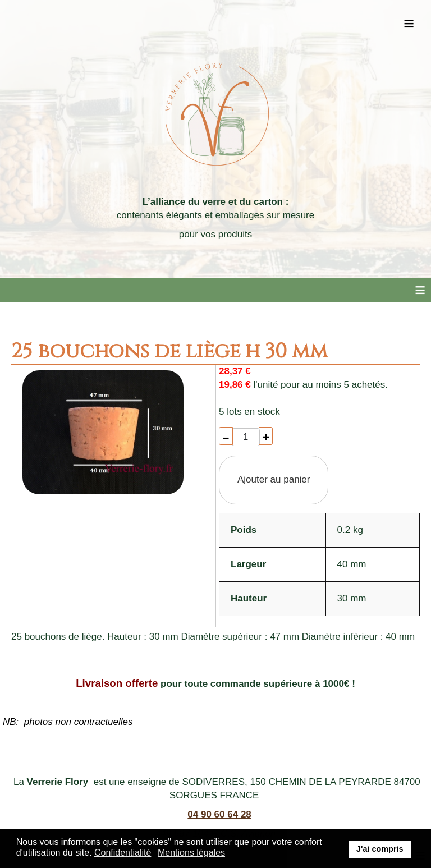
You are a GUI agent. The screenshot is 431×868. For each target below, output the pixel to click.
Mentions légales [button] (191, 853)
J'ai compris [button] (380, 849)
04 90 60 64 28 (219, 814)
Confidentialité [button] (123, 853)
